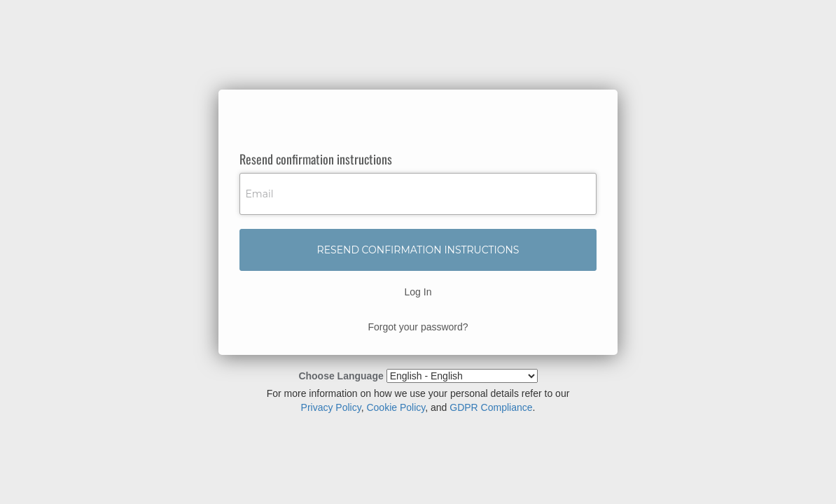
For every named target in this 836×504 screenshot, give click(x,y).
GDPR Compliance (491, 407)
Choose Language (341, 376)
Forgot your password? (418, 327)
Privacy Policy (331, 407)
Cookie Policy (396, 407)
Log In (418, 292)
